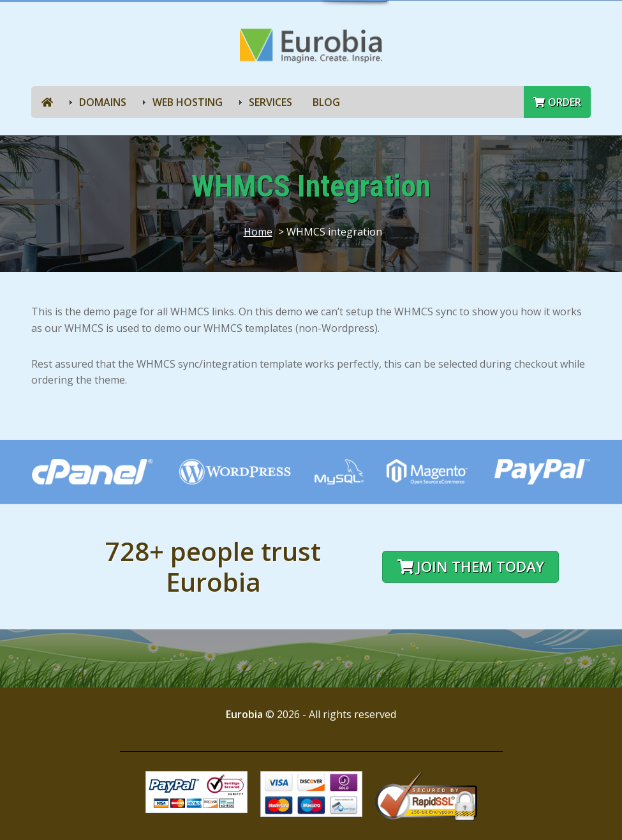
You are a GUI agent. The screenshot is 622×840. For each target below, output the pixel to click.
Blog (326, 102)
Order (557, 102)
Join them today (471, 566)
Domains (103, 102)
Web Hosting (188, 102)
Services (270, 102)
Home (258, 232)
